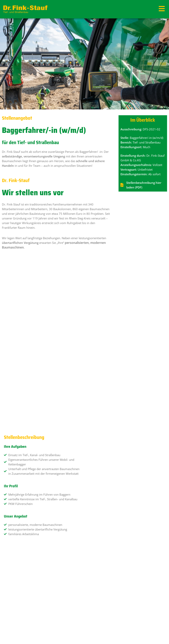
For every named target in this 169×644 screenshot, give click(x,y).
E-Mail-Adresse (15, 499)
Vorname (11, 481)
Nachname (95, 481)
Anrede (10, 463)
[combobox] (126, 506)
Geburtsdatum (97, 499)
